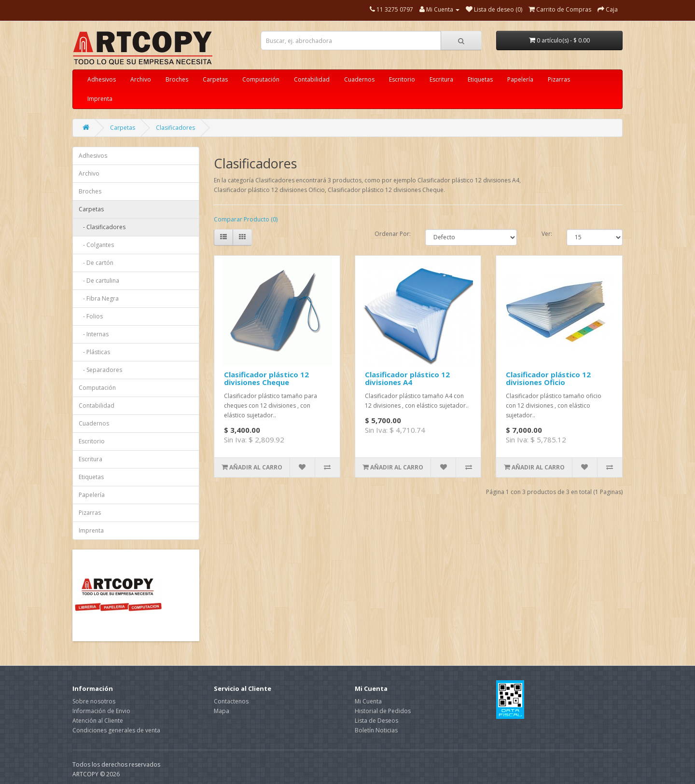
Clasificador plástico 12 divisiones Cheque (266, 378)
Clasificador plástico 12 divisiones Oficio (548, 378)
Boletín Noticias (376, 730)
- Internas (94, 334)
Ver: (547, 234)
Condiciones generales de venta (116, 730)
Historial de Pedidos (383, 711)
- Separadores (100, 370)
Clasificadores (175, 128)
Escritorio (402, 79)
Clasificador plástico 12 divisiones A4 (407, 378)
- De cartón (96, 263)
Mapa (222, 711)
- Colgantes (96, 245)
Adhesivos (102, 79)
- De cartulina (99, 281)
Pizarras (559, 79)
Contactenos (231, 701)
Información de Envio (101, 711)
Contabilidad (312, 79)
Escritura (441, 79)
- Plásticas (94, 352)
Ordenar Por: (393, 234)
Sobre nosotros (94, 701)
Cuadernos (359, 79)
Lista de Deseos (376, 721)
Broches (177, 79)
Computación (261, 79)
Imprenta (100, 99)
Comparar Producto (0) (246, 219)
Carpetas (215, 79)
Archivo (141, 79)
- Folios (91, 316)
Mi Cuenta (368, 701)
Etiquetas (480, 79)
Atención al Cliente (98, 721)
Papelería (520, 79)
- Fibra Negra (99, 298)
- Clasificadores (102, 227)
